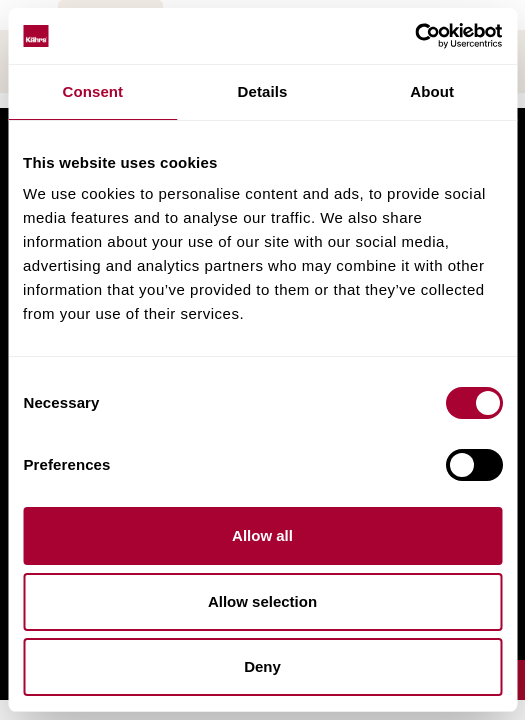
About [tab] (432, 91)
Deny (262, 666)
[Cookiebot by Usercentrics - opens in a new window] (414, 36)
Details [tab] (263, 91)
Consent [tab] (92, 91)
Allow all (262, 535)
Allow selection (262, 601)
